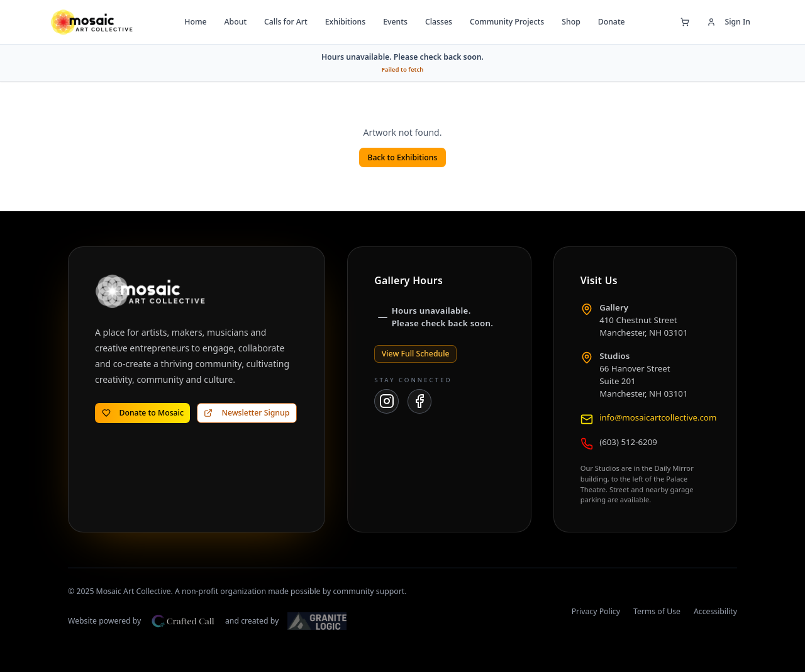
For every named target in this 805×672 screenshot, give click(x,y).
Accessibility (715, 611)
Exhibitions (345, 22)
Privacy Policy (596, 611)
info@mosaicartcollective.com (658, 417)
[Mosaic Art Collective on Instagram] (386, 401)
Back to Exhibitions (403, 157)
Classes (439, 22)
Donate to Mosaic (143, 413)
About (236, 22)
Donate (612, 22)
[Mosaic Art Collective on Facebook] (420, 401)
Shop (571, 22)
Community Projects (507, 22)
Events (395, 22)
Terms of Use (657, 611)
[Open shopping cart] (685, 22)
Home (195, 22)
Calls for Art (286, 22)
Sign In (729, 22)
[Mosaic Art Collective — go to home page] (92, 22)
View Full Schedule (416, 354)
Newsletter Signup (247, 413)
